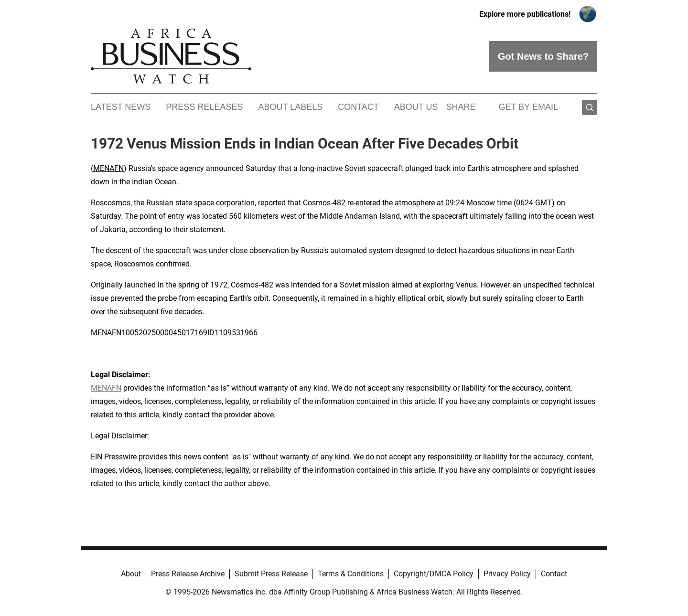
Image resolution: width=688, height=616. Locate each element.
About (131, 574)
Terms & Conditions (351, 574)
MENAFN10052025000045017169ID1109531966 (174, 333)
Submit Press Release (271, 574)
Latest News (121, 107)
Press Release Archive (188, 574)
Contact (358, 107)
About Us (416, 107)
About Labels (290, 107)
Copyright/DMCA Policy (434, 574)
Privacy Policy (507, 574)
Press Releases (204, 107)
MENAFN (108, 168)
